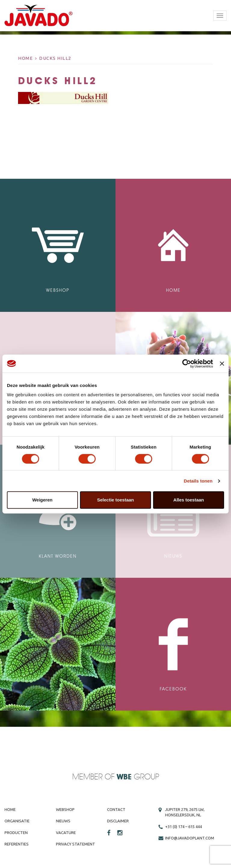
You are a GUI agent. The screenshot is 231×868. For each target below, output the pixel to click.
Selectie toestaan (116, 500)
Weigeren (42, 500)
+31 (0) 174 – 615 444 (183, 827)
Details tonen (198, 481)
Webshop (65, 809)
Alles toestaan (189, 500)
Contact (116, 809)
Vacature (66, 833)
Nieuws (63, 821)
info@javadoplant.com (190, 838)
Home (25, 58)
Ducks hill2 (55, 58)
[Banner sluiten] (222, 364)
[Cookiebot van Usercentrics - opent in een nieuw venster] (187, 364)
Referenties (17, 844)
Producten (16, 833)
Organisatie (17, 821)
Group (138, 777)
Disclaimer (118, 821)
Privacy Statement (75, 844)
